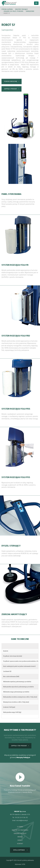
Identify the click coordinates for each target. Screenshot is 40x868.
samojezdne (30, 11)
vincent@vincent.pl (22, 821)
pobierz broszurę (11, 81)
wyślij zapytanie (19, 850)
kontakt (20, 844)
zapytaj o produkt (11, 89)
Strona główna (7, 9)
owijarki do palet (20, 834)
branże (20, 837)
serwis (20, 840)
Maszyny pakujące (21, 9)
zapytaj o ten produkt (19, 746)
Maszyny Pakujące (23, 757)
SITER (23, 864)
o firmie (20, 827)
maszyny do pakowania (20, 830)
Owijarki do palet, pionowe (13, 11)
